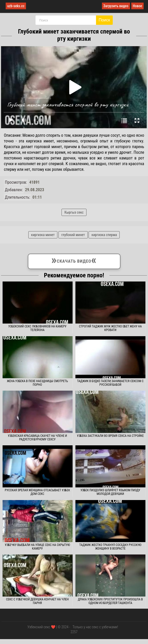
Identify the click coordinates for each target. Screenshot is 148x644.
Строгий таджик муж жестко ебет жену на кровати (110, 328)
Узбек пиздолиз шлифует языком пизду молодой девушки (110, 492)
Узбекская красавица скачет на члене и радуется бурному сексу (37, 438)
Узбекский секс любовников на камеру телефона (37, 328)
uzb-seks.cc (16, 6)
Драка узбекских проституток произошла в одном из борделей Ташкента (110, 601)
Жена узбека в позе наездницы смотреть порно (37, 383)
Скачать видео (74, 260)
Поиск (104, 20)
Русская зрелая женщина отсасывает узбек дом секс (37, 492)
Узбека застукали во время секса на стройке (110, 436)
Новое (137, 6)
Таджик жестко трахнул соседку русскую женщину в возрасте (110, 547)
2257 (74, 632)
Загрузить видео (116, 6)
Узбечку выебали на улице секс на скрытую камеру (37, 547)
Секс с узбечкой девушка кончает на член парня (37, 601)
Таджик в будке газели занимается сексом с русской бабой (110, 383)
